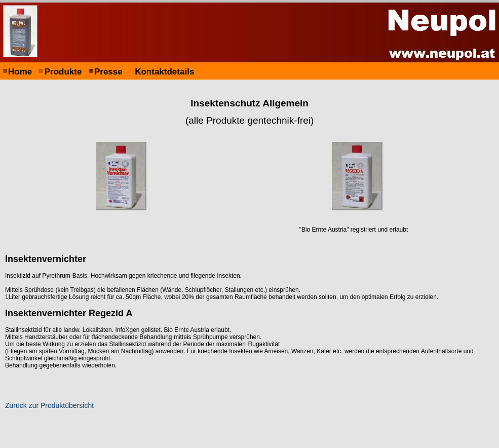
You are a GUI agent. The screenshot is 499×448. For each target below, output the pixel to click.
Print (400, 442)
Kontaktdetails (164, 72)
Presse (108, 72)
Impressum (103, 442)
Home (20, 72)
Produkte (63, 72)
